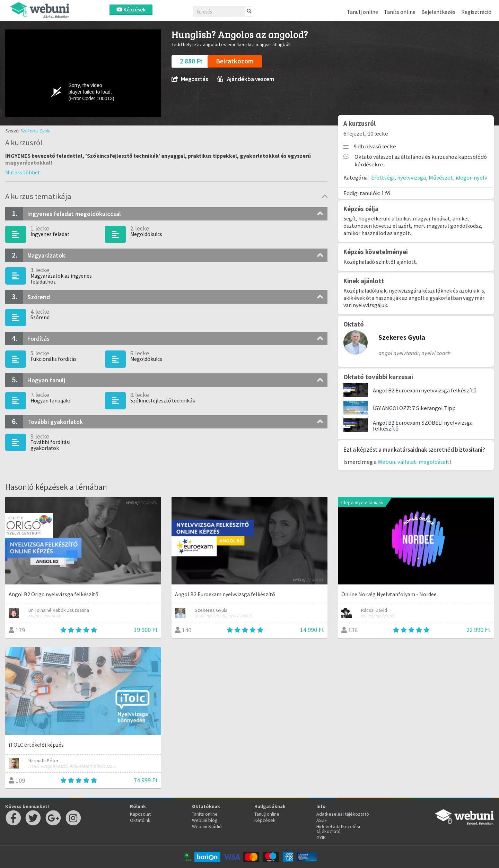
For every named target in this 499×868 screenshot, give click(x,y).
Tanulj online (362, 12)
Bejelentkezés (438, 12)
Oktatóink (140, 820)
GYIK (321, 837)
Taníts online (400, 12)
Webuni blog (205, 820)
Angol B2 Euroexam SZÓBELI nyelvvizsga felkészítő (423, 426)
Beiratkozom (235, 61)
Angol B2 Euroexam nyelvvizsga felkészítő (425, 390)
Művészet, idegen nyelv (458, 177)
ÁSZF (322, 820)
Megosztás (190, 79)
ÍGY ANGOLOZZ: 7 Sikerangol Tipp (414, 408)
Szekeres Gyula (36, 131)
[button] (23, 172)
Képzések (131, 10)
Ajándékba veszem (246, 79)
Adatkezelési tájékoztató (343, 814)
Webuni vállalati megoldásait (414, 462)
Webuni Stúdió (207, 826)
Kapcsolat (140, 814)
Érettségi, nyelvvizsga (399, 177)
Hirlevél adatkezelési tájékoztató (338, 829)
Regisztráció (476, 12)
